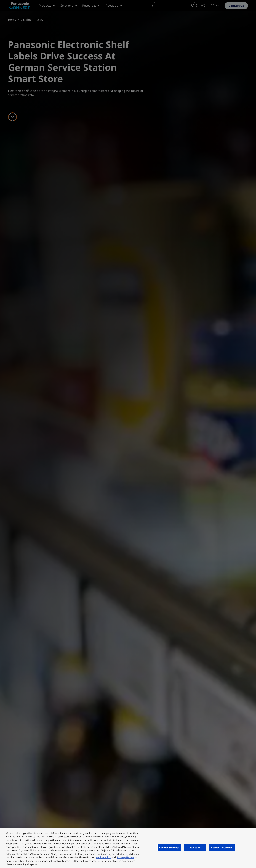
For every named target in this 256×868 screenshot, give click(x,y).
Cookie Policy (104, 857)
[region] (128, 848)
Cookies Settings (169, 848)
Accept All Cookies (222, 848)
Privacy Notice (126, 857)
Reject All (195, 848)
